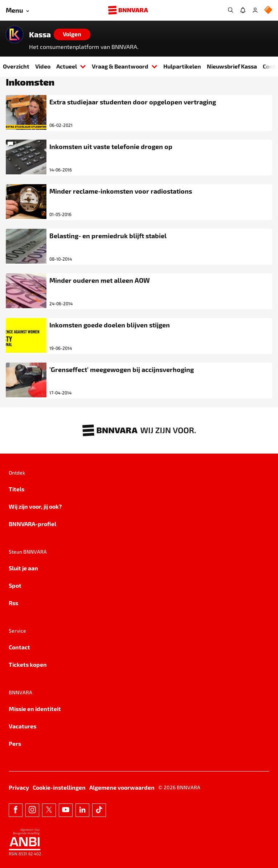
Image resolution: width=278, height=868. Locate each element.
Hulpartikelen (182, 66)
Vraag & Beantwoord (125, 66)
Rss (13, 603)
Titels (17, 489)
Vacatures (23, 726)
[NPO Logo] (268, 10)
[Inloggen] (255, 10)
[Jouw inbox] (243, 10)
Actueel (71, 66)
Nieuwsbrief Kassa (232, 66)
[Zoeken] (230, 10)
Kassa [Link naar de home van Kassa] (40, 34)
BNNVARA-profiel (32, 524)
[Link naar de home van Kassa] (15, 34)
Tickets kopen (28, 664)
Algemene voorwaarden (122, 787)
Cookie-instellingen (59, 787)
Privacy (19, 787)
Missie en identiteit (35, 709)
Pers (15, 743)
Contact (19, 647)
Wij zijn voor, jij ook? (35, 506)
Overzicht (16, 66)
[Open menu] (17, 10)
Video (43, 66)
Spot (15, 585)
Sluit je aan (23, 568)
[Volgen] (72, 34)
